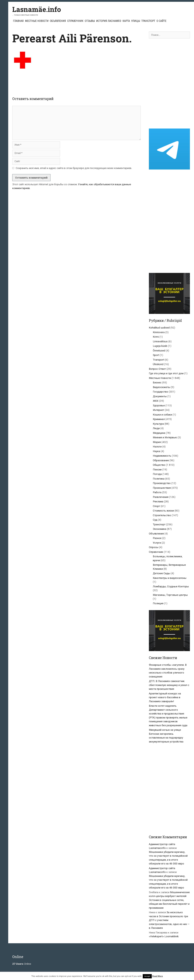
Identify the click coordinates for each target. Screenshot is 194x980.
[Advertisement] (77, 82)
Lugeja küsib (160, 346)
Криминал (159, 419)
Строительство (162, 515)
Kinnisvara (159, 332)
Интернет (158, 410)
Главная (18, 21)
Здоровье (159, 405)
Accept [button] (147, 976)
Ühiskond (158, 364)
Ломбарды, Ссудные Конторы (171, 586)
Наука (156, 451)
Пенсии (157, 470)
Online (22, 964)
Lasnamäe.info (37, 9)
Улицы (136, 21)
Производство (162, 483)
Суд (155, 520)
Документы (160, 396)
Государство (161, 392)
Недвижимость (162, 456)
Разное (157, 538)
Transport (159, 360)
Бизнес (157, 383)
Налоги (157, 447)
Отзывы (90, 21)
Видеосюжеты (162, 387)
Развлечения (161, 497)
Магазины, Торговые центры (170, 595)
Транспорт (148, 21)
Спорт (156, 506)
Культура (158, 424)
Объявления (58, 21)
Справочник (75, 21)
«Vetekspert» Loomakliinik (164, 936)
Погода (157, 474)
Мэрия (157, 442)
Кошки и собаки (162, 415)
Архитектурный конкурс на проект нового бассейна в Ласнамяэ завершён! (165, 697)
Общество (159, 465)
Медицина (159, 433)
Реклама (158, 501)
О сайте (161, 21)
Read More (158, 976)
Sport (156, 355)
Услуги (157, 543)
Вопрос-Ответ (157, 369)
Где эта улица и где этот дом (166, 373)
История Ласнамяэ (109, 21)
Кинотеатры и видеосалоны (170, 578)
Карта (126, 21)
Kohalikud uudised (159, 328)
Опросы (154, 547)
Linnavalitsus (160, 341)
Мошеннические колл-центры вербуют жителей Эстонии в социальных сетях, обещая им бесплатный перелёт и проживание (169, 900)
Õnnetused (159, 351)
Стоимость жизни (163, 511)
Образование (161, 460)
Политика (159, 479)
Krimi (156, 337)
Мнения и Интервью (165, 437)
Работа (157, 492)
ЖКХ (156, 401)
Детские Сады (161, 573)
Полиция (158, 603)
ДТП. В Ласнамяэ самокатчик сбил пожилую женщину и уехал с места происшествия (169, 685)
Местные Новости (37, 21)
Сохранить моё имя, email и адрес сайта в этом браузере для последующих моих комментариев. (74, 168)
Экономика (160, 529)
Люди (156, 428)
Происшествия (162, 488)
